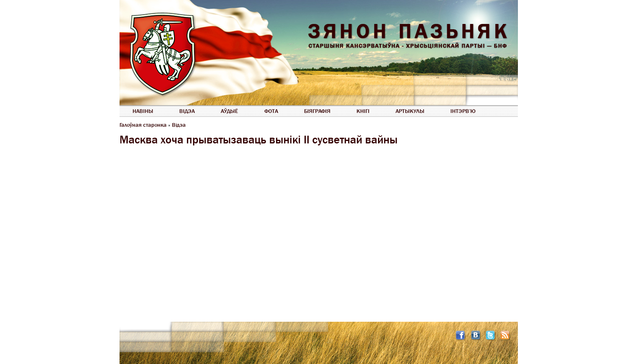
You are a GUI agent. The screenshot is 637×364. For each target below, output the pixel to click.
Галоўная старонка (143, 125)
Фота (271, 111)
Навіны (143, 111)
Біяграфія (317, 111)
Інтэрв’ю (463, 111)
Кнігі (363, 111)
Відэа (187, 111)
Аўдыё (229, 111)
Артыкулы (410, 111)
